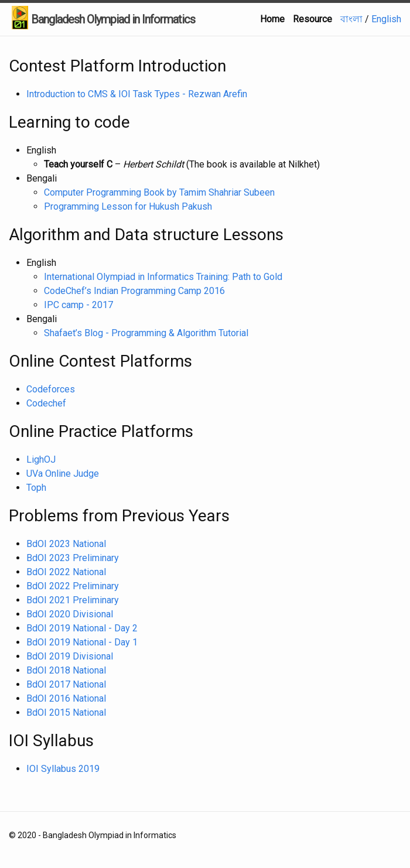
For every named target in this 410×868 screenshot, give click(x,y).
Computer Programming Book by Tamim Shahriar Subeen (159, 192)
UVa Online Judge (63, 474)
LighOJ (41, 459)
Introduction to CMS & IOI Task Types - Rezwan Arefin (137, 94)
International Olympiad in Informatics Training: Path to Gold (163, 277)
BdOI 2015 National (66, 712)
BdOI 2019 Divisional (70, 656)
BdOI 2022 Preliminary (73, 586)
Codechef (46, 403)
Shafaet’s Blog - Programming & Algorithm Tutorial (146, 333)
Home (272, 19)
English (386, 19)
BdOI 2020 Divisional (70, 614)
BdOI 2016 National (66, 698)
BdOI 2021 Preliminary (73, 600)
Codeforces (51, 389)
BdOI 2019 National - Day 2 (82, 628)
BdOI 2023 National (66, 544)
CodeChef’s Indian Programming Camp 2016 (134, 291)
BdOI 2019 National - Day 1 (82, 642)
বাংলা (353, 19)
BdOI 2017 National (66, 684)
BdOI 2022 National (66, 572)
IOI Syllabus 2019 (63, 769)
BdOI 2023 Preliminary (73, 558)
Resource (312, 19)
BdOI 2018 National (66, 670)
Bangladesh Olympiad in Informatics (113, 19)
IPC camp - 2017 (78, 305)
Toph (36, 488)
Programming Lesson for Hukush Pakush (128, 206)
